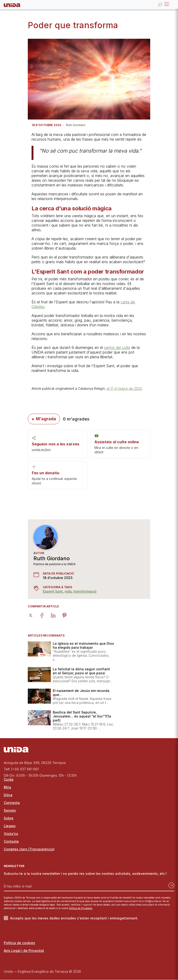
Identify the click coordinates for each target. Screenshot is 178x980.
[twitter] (33, 615)
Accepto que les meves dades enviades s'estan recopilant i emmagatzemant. (74, 918)
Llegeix (10, 826)
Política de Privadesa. (81, 908)
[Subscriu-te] (170, 885)
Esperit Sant (53, 592)
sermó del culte (117, 347)
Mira (7, 787)
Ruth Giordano (52, 559)
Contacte (11, 842)
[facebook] (45, 615)
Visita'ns (11, 834)
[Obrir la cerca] (160, 5)
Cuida (9, 780)
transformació (85, 592)
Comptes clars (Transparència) (29, 849)
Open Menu (166, 4)
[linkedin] (56, 615)
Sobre (9, 818)
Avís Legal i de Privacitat (24, 951)
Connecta (12, 803)
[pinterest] (67, 615)
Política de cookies (19, 943)
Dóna (8, 795)
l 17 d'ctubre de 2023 (125, 388)
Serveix (10, 811)
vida (68, 592)
